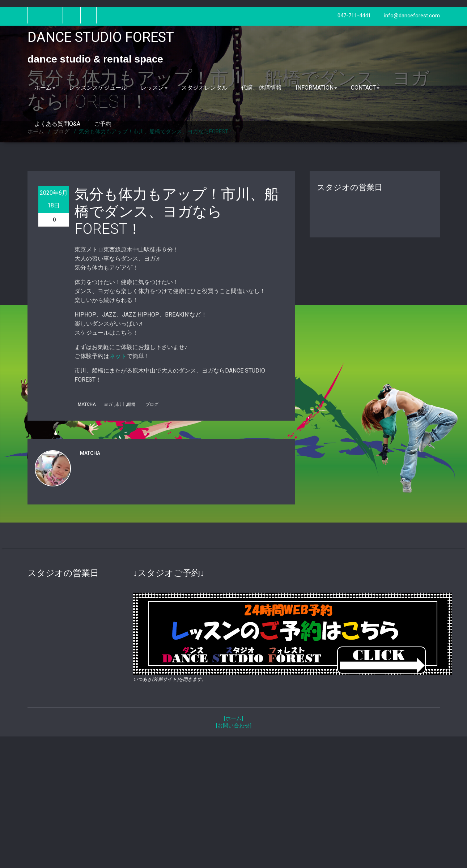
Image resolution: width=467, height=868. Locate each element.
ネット (118, 356)
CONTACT (365, 88)
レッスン (154, 88)
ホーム (45, 88)
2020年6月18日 (54, 199)
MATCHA (87, 404)
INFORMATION (316, 88)
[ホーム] (233, 718)
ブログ (152, 404)
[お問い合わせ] (234, 726)
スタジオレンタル (204, 88)
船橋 (131, 404)
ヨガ (108, 404)
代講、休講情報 (262, 88)
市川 (120, 404)
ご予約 (103, 124)
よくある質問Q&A (57, 124)
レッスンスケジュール (98, 88)
